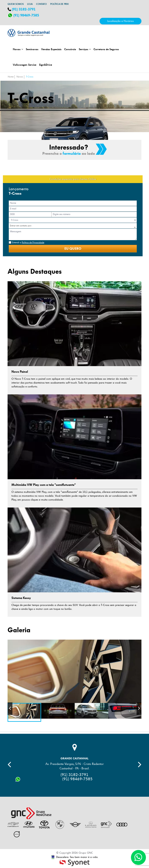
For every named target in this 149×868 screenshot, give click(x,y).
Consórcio (70, 49)
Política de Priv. (60, 4)
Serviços (85, 49)
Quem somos (16, 4)
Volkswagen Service (25, 65)
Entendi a (28, 243)
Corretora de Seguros (106, 49)
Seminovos (32, 49)
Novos (18, 49)
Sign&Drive (45, 65)
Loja (30, 4)
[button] (74, 227)
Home (11, 77)
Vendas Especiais (51, 49)
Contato (41, 4)
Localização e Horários (120, 21)
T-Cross (30, 77)
